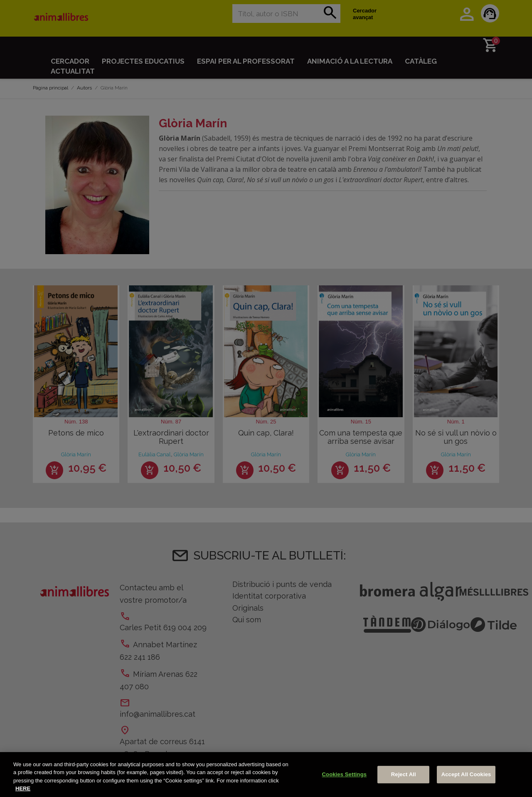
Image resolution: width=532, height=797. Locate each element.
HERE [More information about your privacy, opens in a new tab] (23, 788)
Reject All (404, 774)
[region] (266, 775)
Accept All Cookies (466, 774)
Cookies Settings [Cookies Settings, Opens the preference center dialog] (345, 774)
